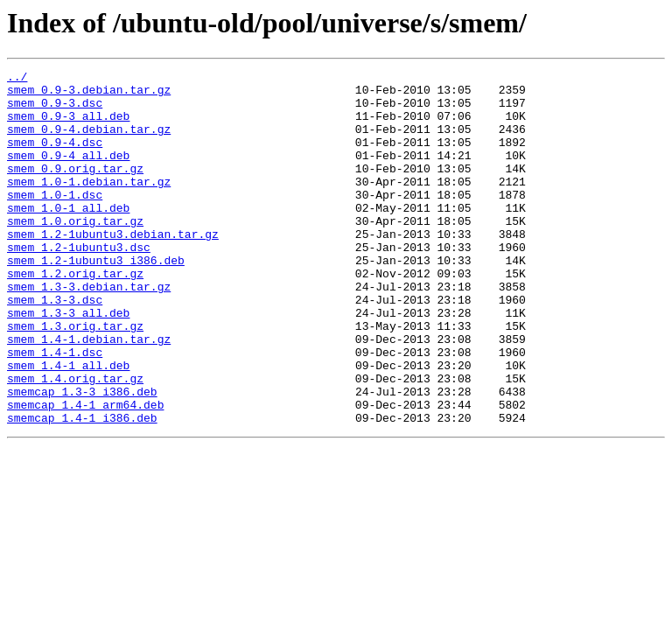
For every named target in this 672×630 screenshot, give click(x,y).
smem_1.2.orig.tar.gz (75, 315)
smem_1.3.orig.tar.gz (75, 378)
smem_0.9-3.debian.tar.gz (89, 94)
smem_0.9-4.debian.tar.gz (89, 142)
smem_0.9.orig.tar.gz (75, 189)
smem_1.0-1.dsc (55, 220)
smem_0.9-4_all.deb (68, 173)
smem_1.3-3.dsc (55, 346)
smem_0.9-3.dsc (55, 110)
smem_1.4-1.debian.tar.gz (89, 394)
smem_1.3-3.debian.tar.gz (89, 331)
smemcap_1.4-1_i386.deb (82, 488)
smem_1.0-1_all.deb (68, 236)
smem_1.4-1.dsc (55, 409)
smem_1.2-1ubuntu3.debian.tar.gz (113, 268)
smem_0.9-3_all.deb (68, 126)
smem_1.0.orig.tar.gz (75, 252)
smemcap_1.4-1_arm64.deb (85, 472)
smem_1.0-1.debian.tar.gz (89, 205)
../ (17, 79)
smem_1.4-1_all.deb (68, 425)
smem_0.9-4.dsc (55, 157)
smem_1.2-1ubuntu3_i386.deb (96, 299)
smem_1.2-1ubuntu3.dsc (79, 283)
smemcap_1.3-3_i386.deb (82, 457)
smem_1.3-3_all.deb (68, 362)
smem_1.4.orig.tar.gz (75, 441)
